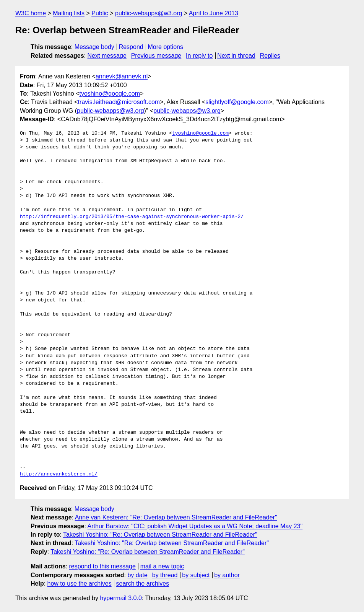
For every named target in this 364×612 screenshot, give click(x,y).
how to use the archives (80, 584)
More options (166, 47)
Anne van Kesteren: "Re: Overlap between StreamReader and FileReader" (176, 517)
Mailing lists (69, 13)
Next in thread (236, 56)
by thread (165, 575)
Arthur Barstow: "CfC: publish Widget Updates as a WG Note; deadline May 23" (195, 526)
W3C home (31, 13)
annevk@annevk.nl (122, 76)
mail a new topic (162, 566)
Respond (131, 47)
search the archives (143, 584)
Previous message (156, 56)
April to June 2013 (214, 13)
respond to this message (102, 566)
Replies (270, 56)
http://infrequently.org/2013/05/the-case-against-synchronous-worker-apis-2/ (132, 217)
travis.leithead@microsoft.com (119, 102)
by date (137, 575)
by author (227, 575)
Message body (94, 47)
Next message (107, 56)
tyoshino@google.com (110, 94)
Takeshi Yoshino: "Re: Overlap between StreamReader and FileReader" (160, 535)
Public (100, 13)
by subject (196, 575)
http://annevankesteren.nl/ (59, 474)
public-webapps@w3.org (149, 13)
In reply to (199, 56)
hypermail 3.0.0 (121, 598)
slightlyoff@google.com (237, 102)
